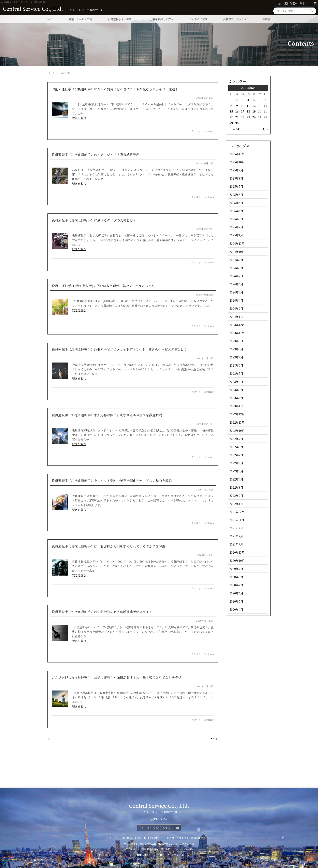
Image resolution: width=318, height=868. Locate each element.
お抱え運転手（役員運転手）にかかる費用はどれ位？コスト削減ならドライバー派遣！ (115, 89)
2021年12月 (237, 512)
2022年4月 (236, 479)
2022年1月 (236, 504)
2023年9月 (236, 341)
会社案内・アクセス (235, 19)
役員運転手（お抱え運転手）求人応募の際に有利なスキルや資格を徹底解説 (107, 415)
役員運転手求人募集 (120, 19)
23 (237, 117)
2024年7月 (236, 276)
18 (248, 111)
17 (243, 111)
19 (254, 111)
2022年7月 (236, 455)
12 (254, 106)
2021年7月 (236, 544)
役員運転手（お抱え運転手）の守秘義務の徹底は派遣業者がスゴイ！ (102, 612)
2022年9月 (236, 439)
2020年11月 (237, 552)
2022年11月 (237, 422)
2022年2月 (236, 495)
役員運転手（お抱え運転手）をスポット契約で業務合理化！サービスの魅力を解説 (112, 481)
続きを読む (79, 118)
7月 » (264, 129)
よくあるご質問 (198, 19)
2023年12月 (237, 325)
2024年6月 (236, 284)
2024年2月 (236, 308)
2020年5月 (236, 601)
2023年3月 (236, 390)
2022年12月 (237, 414)
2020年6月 (236, 593)
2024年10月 (237, 252)
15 (231, 111)
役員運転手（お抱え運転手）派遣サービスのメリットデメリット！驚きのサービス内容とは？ (120, 349)
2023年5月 (236, 373)
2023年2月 (236, 398)
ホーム (49, 19)
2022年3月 (236, 487)
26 (254, 117)
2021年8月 (236, 536)
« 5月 (237, 129)
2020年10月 (237, 560)
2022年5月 (236, 471)
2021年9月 (236, 528)
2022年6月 (236, 463)
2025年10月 (237, 162)
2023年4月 (236, 382)
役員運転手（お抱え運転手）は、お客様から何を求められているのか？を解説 (109, 546)
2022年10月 (237, 430)
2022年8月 (236, 447)
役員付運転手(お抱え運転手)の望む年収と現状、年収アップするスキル (103, 286)
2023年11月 (237, 333)
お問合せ (268, 19)
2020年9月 (236, 569)
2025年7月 (236, 186)
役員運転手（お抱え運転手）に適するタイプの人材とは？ (94, 220)
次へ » (214, 739)
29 (231, 123)
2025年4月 (236, 211)
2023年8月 (236, 349)
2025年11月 (237, 154)
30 (237, 123)
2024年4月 (236, 300)
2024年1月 (236, 317)
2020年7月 (236, 585)
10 (243, 106)
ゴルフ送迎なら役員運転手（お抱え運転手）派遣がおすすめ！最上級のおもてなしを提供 (117, 677)
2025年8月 (236, 178)
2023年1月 (236, 406)
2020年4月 (236, 609)
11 (248, 106)
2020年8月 (236, 577)
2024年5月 (236, 292)
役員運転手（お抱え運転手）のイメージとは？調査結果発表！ (97, 155)
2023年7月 (236, 357)
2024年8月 (236, 268)
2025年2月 (236, 227)
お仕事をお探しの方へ (160, 19)
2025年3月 (236, 219)
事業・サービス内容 (80, 19)
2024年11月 (237, 243)
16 (237, 111)
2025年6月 (236, 194)
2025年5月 (236, 203)
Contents (208, 131)
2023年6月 (236, 365)
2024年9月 (236, 260)
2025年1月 (236, 235)
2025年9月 (236, 170)
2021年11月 (237, 520)
